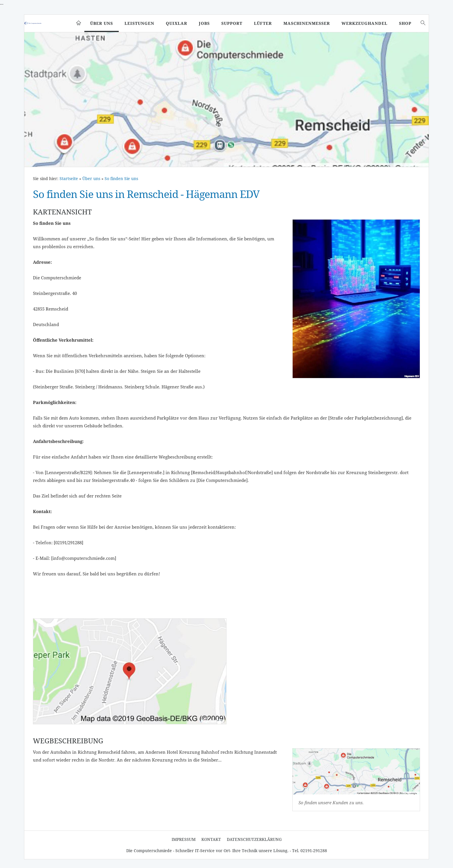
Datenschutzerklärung (254, 839)
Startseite (69, 179)
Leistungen (139, 23)
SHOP (405, 23)
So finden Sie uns (121, 179)
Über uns (102, 23)
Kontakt (211, 839)
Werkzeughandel (364, 23)
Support (232, 23)
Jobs (204, 23)
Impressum (184, 839)
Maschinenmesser (307, 23)
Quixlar (177, 23)
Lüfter (263, 23)
